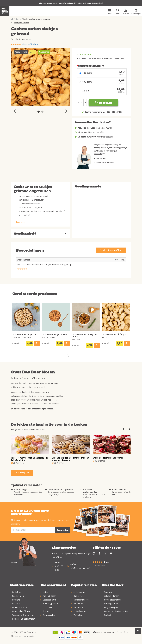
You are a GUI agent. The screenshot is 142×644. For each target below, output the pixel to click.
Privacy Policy (123, 632)
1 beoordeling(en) (30, 44)
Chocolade (46, 607)
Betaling (15, 600)
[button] (69, 355)
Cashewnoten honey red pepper (85, 336)
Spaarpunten (17, 596)
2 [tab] (42, 112)
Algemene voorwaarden (103, 632)
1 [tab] (39, 112)
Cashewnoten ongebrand (25, 335)
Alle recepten (22, 473)
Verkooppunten (110, 604)
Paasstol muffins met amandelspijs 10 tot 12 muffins (30, 459)
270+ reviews (99, 565)
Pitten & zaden (48, 596)
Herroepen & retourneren (22, 619)
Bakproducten (48, 615)
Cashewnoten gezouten (54, 335)
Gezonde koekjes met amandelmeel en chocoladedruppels (70, 459)
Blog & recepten (110, 607)
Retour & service (18, 607)
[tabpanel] (40, 77)
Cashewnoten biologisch (115, 335)
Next (66, 111)
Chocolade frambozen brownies (108, 458)
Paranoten (77, 604)
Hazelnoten (77, 596)
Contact (106, 615)
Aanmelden (63, 530)
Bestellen (103, 103)
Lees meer (21, 222)
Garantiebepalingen (20, 611)
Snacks (45, 611)
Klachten (15, 604)
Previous (15, 111)
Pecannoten (78, 607)
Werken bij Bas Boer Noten (115, 611)
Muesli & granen (49, 604)
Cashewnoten (78, 592)
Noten (18, 19)
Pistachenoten (79, 611)
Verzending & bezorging (22, 615)
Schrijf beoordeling (111, 250)
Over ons (107, 592)
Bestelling (16, 592)
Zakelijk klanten (110, 596)
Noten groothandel (111, 600)
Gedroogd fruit (48, 600)
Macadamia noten (80, 600)
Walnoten (77, 615)
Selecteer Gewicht (91, 66)
